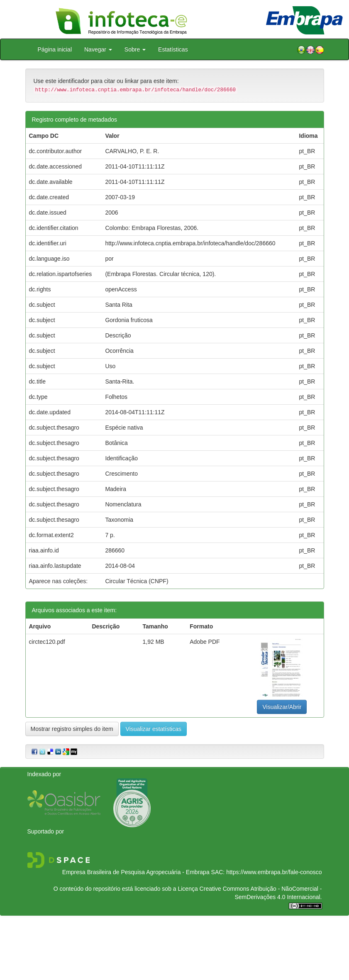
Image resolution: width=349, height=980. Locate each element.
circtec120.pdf (47, 642)
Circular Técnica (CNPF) (137, 581)
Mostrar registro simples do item (72, 729)
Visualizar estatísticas (154, 729)
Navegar (98, 49)
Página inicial (55, 49)
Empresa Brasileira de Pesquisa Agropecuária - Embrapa (136, 872)
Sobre (135, 49)
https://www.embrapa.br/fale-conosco (274, 872)
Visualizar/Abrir (282, 707)
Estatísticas (173, 49)
